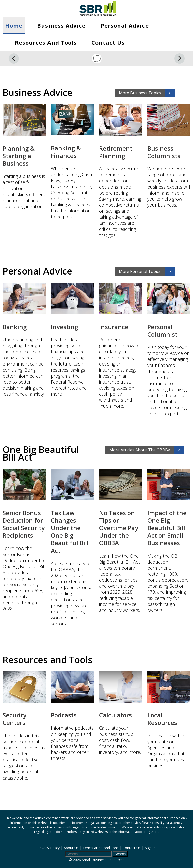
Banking (15, 327)
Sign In (150, 848)
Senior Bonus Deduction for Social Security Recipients (24, 524)
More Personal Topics (147, 271)
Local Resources (162, 719)
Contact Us (108, 42)
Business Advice (61, 25)
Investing (64, 327)
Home (14, 25)
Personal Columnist (162, 330)
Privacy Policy (49, 848)
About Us (71, 848)
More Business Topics (147, 93)
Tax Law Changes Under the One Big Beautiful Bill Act (70, 532)
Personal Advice (125, 25)
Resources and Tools (46, 42)
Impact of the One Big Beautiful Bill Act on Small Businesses (167, 528)
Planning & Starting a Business (19, 156)
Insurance (114, 327)
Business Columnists (164, 152)
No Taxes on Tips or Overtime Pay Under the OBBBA (119, 528)
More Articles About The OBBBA (147, 450)
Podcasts (64, 715)
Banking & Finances (66, 152)
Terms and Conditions (101, 848)
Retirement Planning (116, 152)
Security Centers (14, 719)
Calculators (115, 715)
